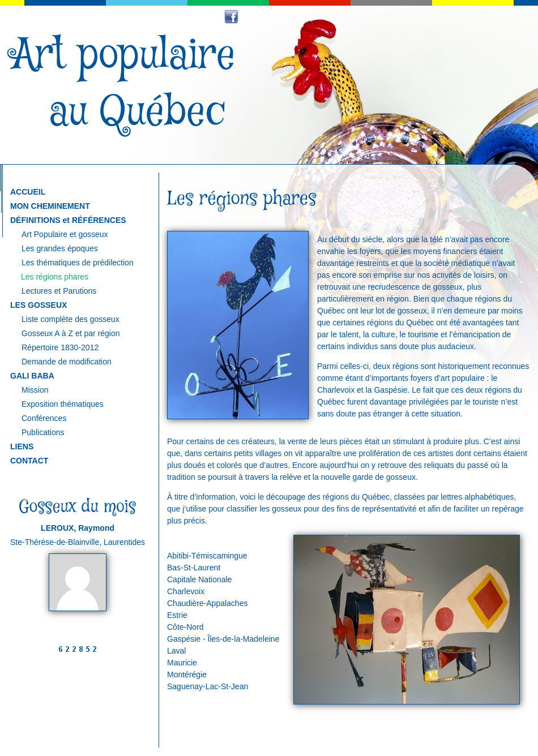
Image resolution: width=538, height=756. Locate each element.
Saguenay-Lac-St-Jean (208, 686)
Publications (43, 432)
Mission (35, 390)
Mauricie (182, 663)
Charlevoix (186, 591)
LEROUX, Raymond (78, 528)
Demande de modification (67, 362)
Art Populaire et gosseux (65, 234)
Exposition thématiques (63, 404)
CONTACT (29, 461)
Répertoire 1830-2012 (60, 347)
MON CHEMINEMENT (50, 206)
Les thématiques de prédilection (78, 263)
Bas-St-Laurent (194, 568)
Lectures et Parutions (59, 291)
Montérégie (187, 675)
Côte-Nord (185, 627)
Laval (176, 651)
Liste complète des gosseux (71, 319)
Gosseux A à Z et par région (71, 333)
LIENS (22, 446)
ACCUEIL (28, 192)
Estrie (177, 615)
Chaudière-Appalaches (207, 603)
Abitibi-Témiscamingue (207, 556)
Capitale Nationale (199, 579)
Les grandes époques (60, 248)
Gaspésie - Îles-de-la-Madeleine (223, 639)
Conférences (44, 418)
